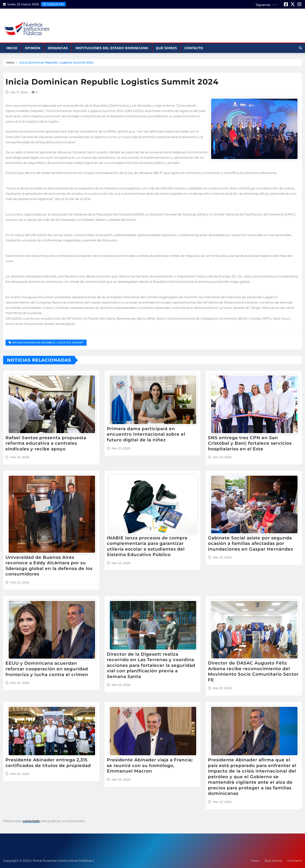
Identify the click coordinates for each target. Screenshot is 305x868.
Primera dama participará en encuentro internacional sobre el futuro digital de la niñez (146, 434)
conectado (31, 821)
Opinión (33, 48)
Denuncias (58, 48)
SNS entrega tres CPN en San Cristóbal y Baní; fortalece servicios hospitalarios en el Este (250, 443)
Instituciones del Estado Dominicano (112, 48)
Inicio (12, 48)
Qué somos (166, 48)
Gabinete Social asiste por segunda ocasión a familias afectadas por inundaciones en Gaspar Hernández (251, 544)
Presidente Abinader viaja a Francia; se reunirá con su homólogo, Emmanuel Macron (150, 765)
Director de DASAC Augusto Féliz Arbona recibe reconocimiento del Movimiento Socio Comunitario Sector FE (253, 671)
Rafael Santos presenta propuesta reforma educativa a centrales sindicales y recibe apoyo (46, 443)
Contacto (194, 48)
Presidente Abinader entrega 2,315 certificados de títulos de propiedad (48, 763)
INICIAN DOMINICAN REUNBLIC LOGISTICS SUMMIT (48, 343)
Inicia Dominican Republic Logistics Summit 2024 (56, 62)
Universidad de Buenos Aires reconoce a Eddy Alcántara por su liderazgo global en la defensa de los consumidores (49, 566)
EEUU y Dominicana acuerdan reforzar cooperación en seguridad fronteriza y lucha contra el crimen (47, 669)
